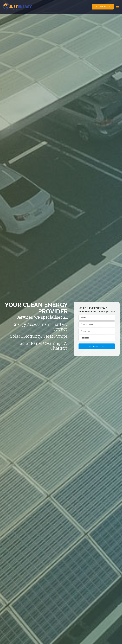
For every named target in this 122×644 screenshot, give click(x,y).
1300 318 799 (103, 7)
